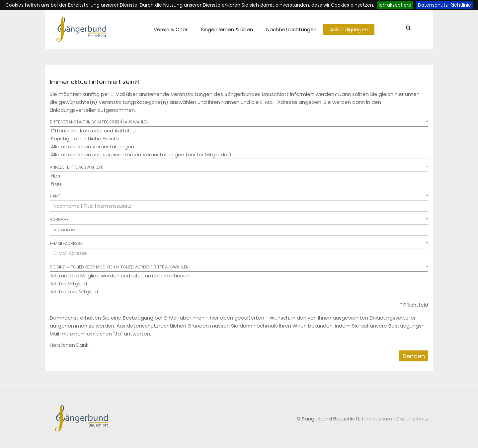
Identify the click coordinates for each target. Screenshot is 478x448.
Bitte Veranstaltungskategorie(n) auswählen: (239, 122)
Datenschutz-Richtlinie (444, 5)
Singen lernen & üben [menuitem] (227, 29)
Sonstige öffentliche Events (239, 139)
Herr (239, 176)
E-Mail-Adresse (239, 243)
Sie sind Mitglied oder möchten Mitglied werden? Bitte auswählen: (239, 267)
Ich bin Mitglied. (239, 284)
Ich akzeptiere (395, 5)
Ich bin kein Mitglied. (239, 292)
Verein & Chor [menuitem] (171, 29)
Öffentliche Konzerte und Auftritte (239, 131)
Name (239, 196)
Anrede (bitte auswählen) (239, 167)
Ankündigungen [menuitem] (349, 29)
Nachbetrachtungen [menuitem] (291, 29)
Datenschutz (412, 419)
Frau (239, 184)
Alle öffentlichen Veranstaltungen (239, 147)
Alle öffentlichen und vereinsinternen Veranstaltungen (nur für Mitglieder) (239, 155)
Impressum (379, 419)
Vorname (239, 220)
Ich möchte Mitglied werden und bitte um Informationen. (239, 276)
